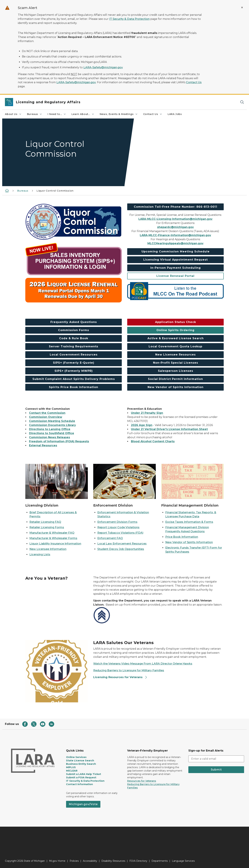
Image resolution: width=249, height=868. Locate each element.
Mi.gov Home (57, 861)
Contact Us (194, 82)
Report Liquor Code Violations (118, 527)
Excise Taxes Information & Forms (189, 522)
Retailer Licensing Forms (47, 527)
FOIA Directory (138, 861)
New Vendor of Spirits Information (189, 542)
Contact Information (79, 784)
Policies (74, 861)
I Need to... (57, 114)
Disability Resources (113, 861)
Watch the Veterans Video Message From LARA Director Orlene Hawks (143, 664)
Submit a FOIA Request (81, 777)
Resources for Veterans (142, 781)
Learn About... (83, 114)
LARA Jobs (175, 114)
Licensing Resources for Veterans (120, 677)
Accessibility (90, 861)
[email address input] (216, 759)
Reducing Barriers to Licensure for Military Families (129, 670)
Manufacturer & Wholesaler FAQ (52, 533)
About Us (13, 114)
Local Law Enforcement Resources (122, 544)
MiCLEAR (72, 771)
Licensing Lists (40, 554)
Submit (216, 770)
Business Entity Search (81, 764)
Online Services (76, 757)
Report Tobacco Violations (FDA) (120, 533)
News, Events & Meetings (119, 114)
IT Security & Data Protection (129, 19)
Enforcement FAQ (110, 538)
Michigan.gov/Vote (83, 804)
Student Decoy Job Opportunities (121, 549)
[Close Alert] (242, 7)
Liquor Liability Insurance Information (55, 544)
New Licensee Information (48, 549)
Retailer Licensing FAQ (45, 522)
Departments (160, 861)
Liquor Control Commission (55, 191)
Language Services (183, 861)
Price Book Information (182, 537)
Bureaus (35, 114)
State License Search (80, 761)
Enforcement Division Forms (117, 522)
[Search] (242, 102)
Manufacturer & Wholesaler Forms (53, 538)
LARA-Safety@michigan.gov (103, 67)
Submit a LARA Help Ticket (84, 774)
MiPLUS (71, 767)
